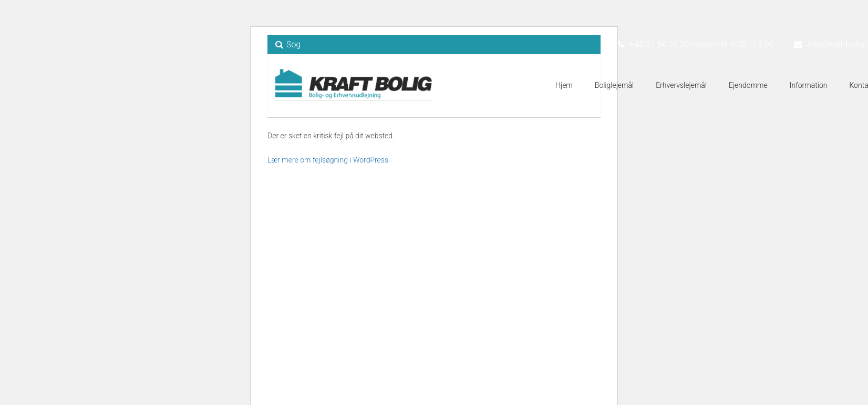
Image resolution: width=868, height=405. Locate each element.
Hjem (564, 85)
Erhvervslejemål (681, 85)
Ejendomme (748, 85)
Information (809, 85)
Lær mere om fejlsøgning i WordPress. (329, 160)
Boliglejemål (614, 85)
